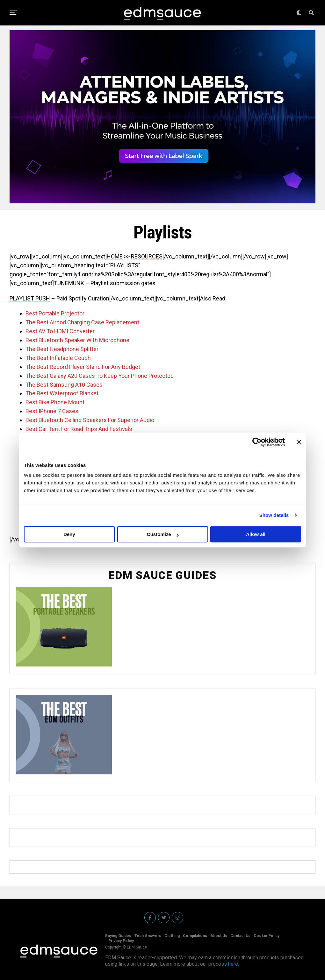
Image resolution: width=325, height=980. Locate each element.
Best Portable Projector (55, 313)
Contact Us (240, 936)
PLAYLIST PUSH (30, 298)
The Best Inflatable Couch (58, 358)
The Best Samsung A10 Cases (64, 385)
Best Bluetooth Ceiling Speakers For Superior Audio (90, 420)
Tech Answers (148, 936)
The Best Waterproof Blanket (62, 393)
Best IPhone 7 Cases (52, 411)
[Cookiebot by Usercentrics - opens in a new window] (257, 442)
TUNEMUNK (69, 283)
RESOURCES (147, 256)
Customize (163, 534)
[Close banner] (299, 442)
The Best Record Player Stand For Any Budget (83, 367)
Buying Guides (118, 936)
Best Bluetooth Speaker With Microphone (77, 340)
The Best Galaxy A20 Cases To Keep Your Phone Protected (100, 376)
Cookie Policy (267, 936)
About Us (219, 936)
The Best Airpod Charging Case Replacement (82, 322)
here (233, 964)
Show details (274, 515)
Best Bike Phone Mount (55, 402)
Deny (69, 534)
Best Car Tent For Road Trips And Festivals (79, 429)
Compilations (195, 936)
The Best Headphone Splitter (62, 349)
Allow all (256, 534)
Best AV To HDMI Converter (60, 331)
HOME (115, 256)
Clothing (172, 936)
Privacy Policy (121, 941)
